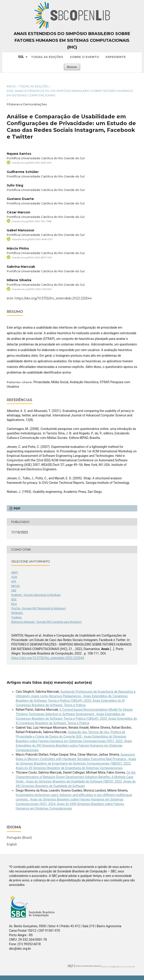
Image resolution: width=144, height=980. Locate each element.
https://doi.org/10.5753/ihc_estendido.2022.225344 (53, 298)
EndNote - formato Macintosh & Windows (36, 595)
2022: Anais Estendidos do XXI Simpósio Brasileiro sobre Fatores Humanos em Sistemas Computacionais (70, 93)
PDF (17, 508)
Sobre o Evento (84, 57)
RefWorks (17, 613)
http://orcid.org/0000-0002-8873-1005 (32, 258)
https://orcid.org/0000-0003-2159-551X (32, 289)
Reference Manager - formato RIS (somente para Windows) (47, 622)
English (12, 844)
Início (11, 86)
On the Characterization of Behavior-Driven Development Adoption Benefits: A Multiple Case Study (76, 777)
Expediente (116, 57)
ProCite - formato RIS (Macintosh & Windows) (38, 608)
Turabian (16, 617)
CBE (14, 591)
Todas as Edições (47, 57)
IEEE (14, 600)
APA (14, 582)
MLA (14, 604)
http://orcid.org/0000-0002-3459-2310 (32, 163)
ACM (14, 577)
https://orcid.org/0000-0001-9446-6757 (32, 239)
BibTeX (16, 586)
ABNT (15, 573)
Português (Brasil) (19, 838)
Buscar (72, 67)
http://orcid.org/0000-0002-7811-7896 (32, 221)
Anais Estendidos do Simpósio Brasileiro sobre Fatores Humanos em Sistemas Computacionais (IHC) (72, 40)
